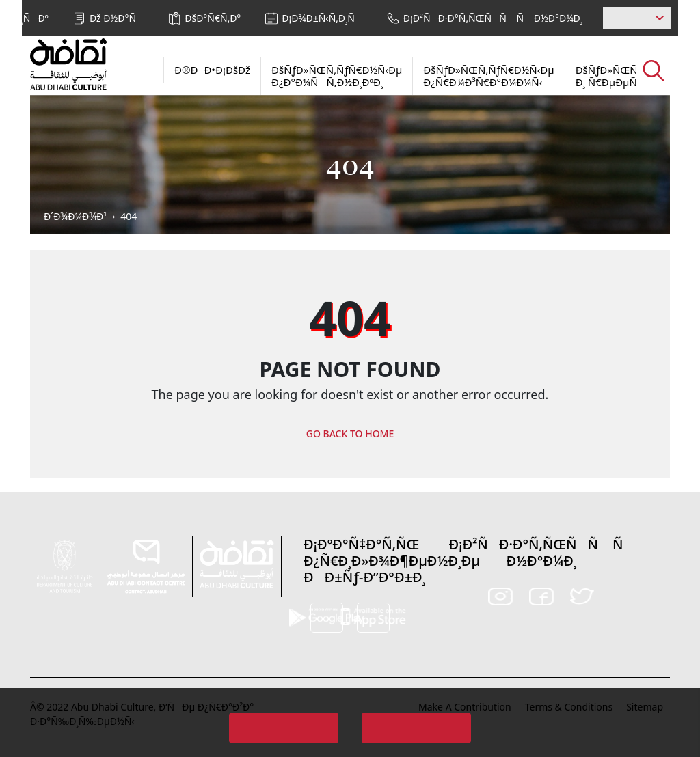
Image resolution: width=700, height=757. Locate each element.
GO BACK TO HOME (350, 433)
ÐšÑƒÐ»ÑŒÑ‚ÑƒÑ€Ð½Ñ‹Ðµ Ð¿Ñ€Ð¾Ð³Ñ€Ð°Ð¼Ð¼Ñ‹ (488, 76)
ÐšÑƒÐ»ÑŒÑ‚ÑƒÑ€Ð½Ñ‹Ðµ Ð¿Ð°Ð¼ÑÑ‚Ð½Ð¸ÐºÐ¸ (337, 76)
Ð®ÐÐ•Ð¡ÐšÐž (212, 70)
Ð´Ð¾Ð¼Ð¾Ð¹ (75, 216)
